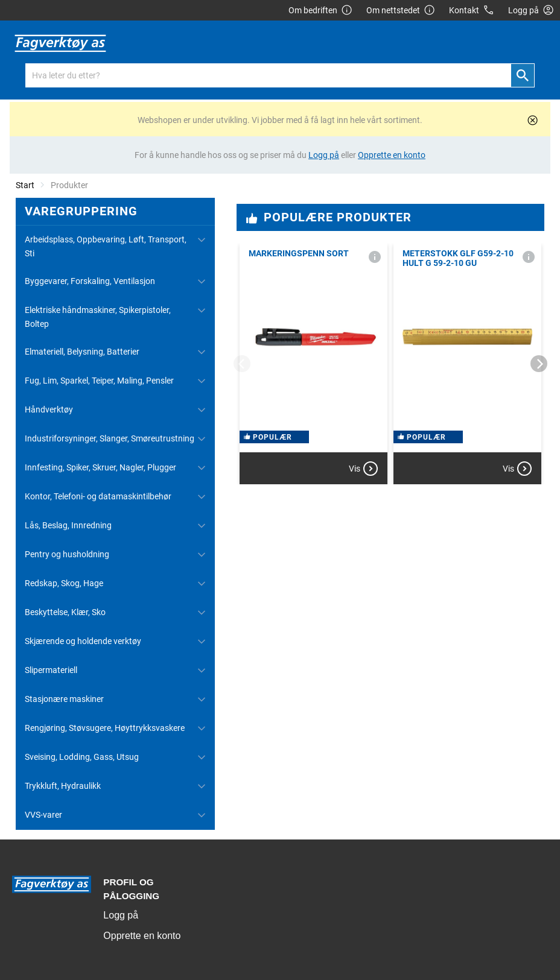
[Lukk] (533, 120)
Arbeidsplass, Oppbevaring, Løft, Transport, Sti (106, 246)
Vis (363, 469)
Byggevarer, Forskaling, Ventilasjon (90, 281)
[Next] (539, 364)
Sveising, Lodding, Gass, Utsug (82, 757)
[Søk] (523, 75)
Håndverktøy (49, 409)
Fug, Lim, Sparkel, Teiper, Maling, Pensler (99, 381)
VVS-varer (43, 815)
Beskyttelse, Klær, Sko (65, 612)
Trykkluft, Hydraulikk (63, 786)
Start (25, 185)
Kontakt (472, 11)
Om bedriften (320, 11)
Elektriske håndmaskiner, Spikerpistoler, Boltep (98, 317)
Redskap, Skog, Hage (64, 583)
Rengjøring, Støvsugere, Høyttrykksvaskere (105, 728)
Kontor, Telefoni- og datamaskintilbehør (98, 496)
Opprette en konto (142, 936)
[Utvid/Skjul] (202, 240)
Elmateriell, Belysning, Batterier (82, 352)
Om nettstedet (401, 11)
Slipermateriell (51, 670)
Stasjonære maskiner (64, 699)
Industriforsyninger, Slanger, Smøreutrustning (110, 438)
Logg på (121, 915)
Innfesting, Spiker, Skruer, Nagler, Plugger (100, 467)
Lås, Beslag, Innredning (68, 525)
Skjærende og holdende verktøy (83, 641)
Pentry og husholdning (67, 554)
